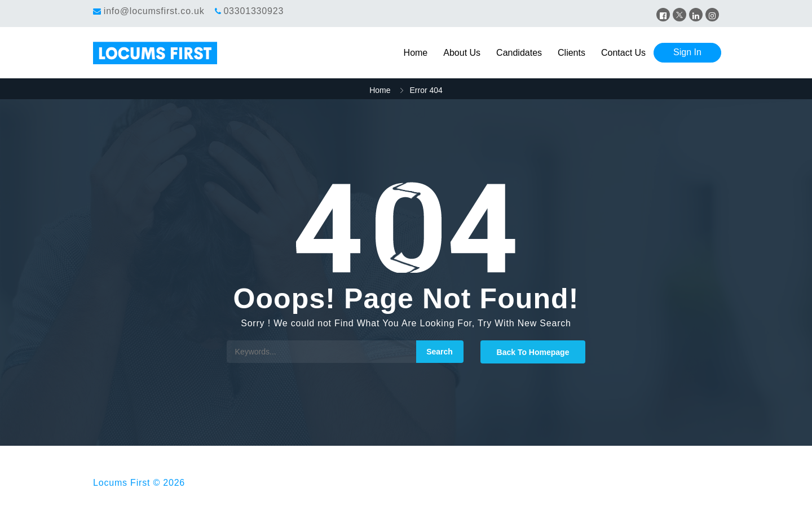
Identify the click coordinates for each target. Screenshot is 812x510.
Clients (572, 53)
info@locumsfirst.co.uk (154, 11)
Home (416, 53)
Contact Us (623, 53)
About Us (462, 53)
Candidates (519, 53)
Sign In (687, 52)
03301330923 (253, 11)
